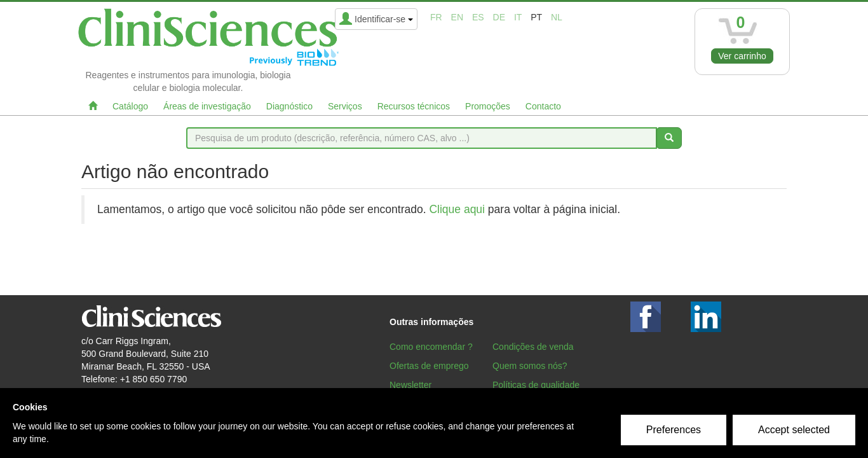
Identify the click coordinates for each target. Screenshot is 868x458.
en (457, 17)
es (478, 17)
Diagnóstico (289, 106)
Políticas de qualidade (536, 385)
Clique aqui (457, 209)
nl (557, 17)
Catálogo (130, 106)
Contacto (543, 106)
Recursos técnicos (414, 106)
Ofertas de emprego (429, 366)
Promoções (488, 106)
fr (436, 17)
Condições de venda (533, 347)
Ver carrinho (742, 56)
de (499, 17)
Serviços (345, 106)
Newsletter (410, 385)
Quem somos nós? (530, 366)
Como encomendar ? (431, 347)
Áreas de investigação (207, 106)
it (518, 17)
